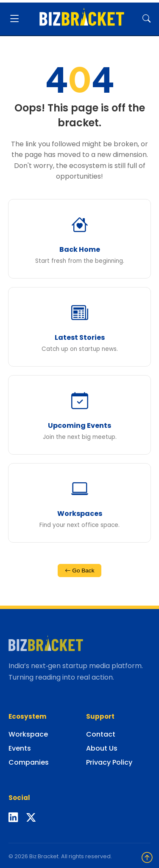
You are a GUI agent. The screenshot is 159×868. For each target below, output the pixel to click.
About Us (102, 748)
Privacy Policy (109, 762)
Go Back (80, 571)
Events (20, 748)
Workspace (28, 734)
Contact (101, 734)
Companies (29, 762)
